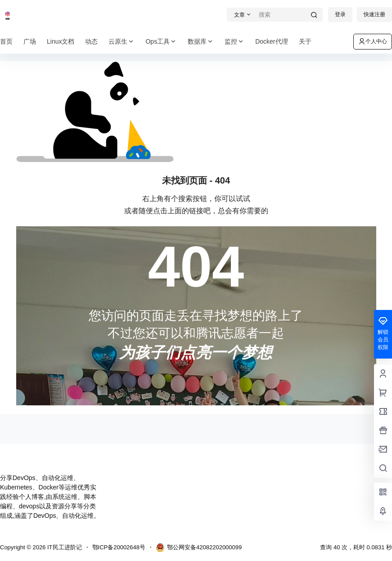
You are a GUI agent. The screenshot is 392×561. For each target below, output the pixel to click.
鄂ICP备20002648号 (119, 547)
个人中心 (373, 41)
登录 (340, 14)
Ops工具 (161, 42)
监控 (234, 42)
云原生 (122, 42)
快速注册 (374, 14)
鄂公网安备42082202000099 (199, 548)
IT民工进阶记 (63, 547)
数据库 (201, 42)
